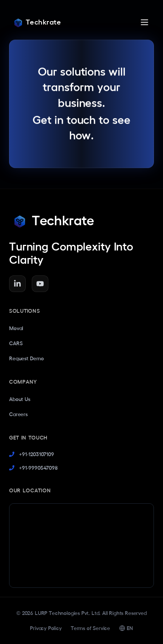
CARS (16, 343)
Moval (16, 328)
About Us (20, 399)
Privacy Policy (46, 628)
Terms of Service (90, 628)
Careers (18, 414)
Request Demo (26, 358)
